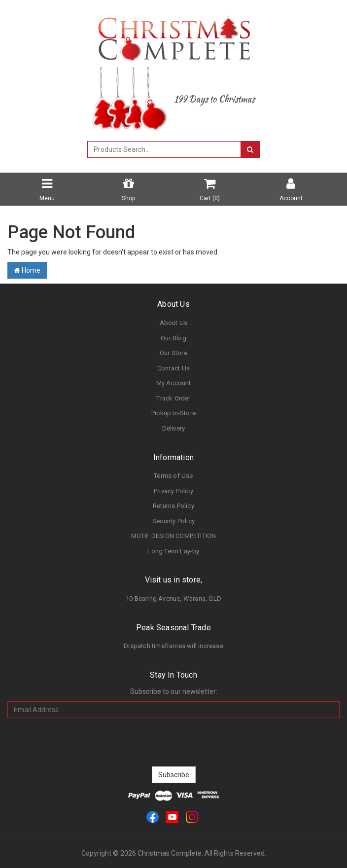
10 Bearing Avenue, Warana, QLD (173, 598)
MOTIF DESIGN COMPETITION (174, 536)
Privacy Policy (173, 491)
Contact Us (173, 368)
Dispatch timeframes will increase (173, 646)
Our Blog (173, 338)
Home (27, 270)
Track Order (173, 398)
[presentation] (173, 742)
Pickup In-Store (173, 413)
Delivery (174, 428)
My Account (174, 383)
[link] (153, 816)
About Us (174, 323)
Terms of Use (173, 476)
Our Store (173, 353)
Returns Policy (173, 506)
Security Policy (173, 521)
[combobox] (164, 149)
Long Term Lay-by (173, 551)
